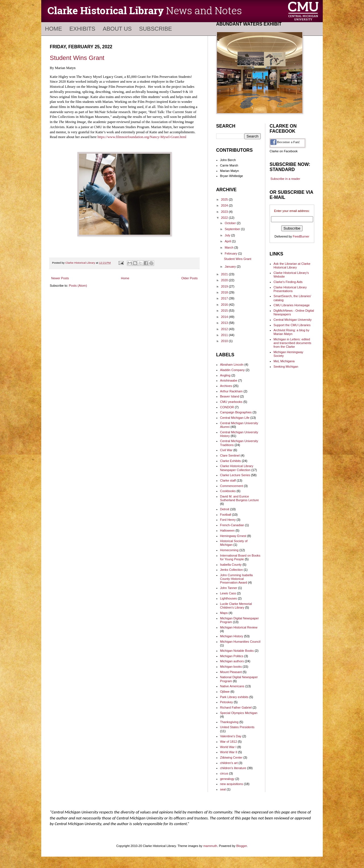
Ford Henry (228, 520)
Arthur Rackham (231, 391)
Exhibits (82, 29)
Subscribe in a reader (285, 179)
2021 (225, 274)
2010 (225, 341)
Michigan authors (232, 661)
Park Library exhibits (234, 697)
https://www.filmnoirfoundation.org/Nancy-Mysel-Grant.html (142, 137)
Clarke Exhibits (230, 461)
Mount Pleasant (231, 672)
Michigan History (232, 636)
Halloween (227, 530)
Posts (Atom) (78, 286)
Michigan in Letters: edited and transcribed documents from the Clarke (292, 343)
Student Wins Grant (77, 58)
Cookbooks (228, 491)
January (231, 267)
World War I (228, 747)
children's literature (233, 768)
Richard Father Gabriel (236, 707)
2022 (225, 218)
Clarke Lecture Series (235, 475)
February (231, 253)
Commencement (232, 486)
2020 (225, 280)
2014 (225, 317)
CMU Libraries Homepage (292, 305)
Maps (224, 613)
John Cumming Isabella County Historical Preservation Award (236, 579)
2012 (225, 329)
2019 (225, 286)
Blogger (242, 846)
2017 (225, 298)
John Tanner (229, 588)
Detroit (225, 509)
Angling (225, 375)
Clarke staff (228, 480)
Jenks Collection (231, 570)
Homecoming (229, 550)
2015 (225, 311)
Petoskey (227, 702)
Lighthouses (228, 598)
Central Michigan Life (235, 418)
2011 (225, 335)
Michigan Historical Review (239, 627)
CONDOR (227, 407)
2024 (225, 205)
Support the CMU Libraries (292, 325)
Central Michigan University (293, 320)
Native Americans (232, 686)
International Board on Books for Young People (240, 557)
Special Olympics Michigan (239, 713)
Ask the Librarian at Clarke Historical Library (292, 266)
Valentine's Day (231, 736)
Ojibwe (225, 692)
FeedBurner (301, 236)
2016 (225, 305)
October (231, 223)
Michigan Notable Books (237, 651)
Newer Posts (60, 278)
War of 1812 (229, 742)
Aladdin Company (232, 370)
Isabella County (231, 565)
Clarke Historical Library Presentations (290, 289)
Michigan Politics (232, 656)
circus (224, 773)
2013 (225, 323)
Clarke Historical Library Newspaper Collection (237, 468)
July (228, 235)
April (228, 241)
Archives (226, 386)
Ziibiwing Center (231, 757)
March (229, 247)
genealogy (227, 779)
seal (223, 789)
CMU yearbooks (231, 402)
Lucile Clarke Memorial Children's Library (236, 606)
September (233, 229)
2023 (225, 212)
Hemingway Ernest (233, 536)
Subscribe (156, 29)
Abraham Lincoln (232, 365)
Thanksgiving (229, 722)
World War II (229, 752)
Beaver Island (230, 396)
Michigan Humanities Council (240, 642)
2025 (225, 199)
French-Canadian (232, 525)
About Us (117, 29)
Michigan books (231, 667)
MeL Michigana (284, 361)
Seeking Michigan (286, 367)
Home (53, 29)
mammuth (210, 846)
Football (226, 515)
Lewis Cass (228, 593)
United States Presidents (237, 727)
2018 (225, 292)
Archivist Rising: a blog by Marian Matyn (291, 332)
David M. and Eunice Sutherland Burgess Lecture (239, 498)
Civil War (226, 450)
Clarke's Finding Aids (288, 282)
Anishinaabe (229, 380)
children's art (229, 763)
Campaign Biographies (236, 412)
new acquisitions (232, 784)
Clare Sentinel (230, 455)
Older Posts (190, 278)
